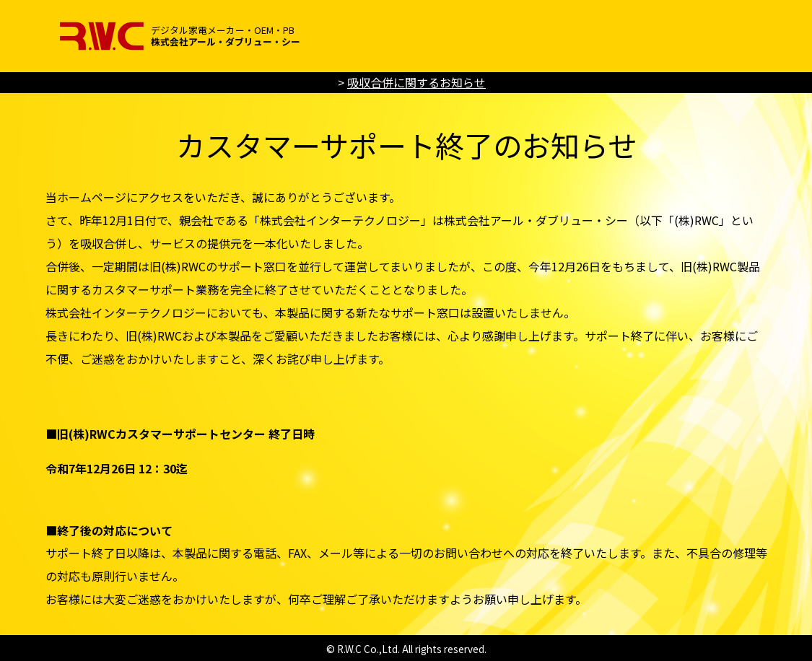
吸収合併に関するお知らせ (416, 82)
